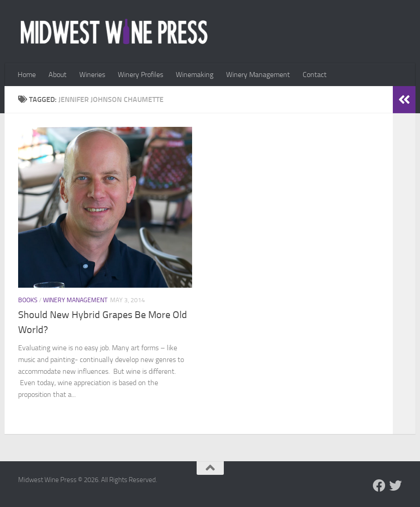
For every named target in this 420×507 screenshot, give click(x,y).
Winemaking (195, 75)
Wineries (92, 75)
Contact (315, 75)
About (58, 75)
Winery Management (258, 75)
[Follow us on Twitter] (396, 486)
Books (28, 300)
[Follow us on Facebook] (379, 486)
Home (27, 75)
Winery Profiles (140, 75)
